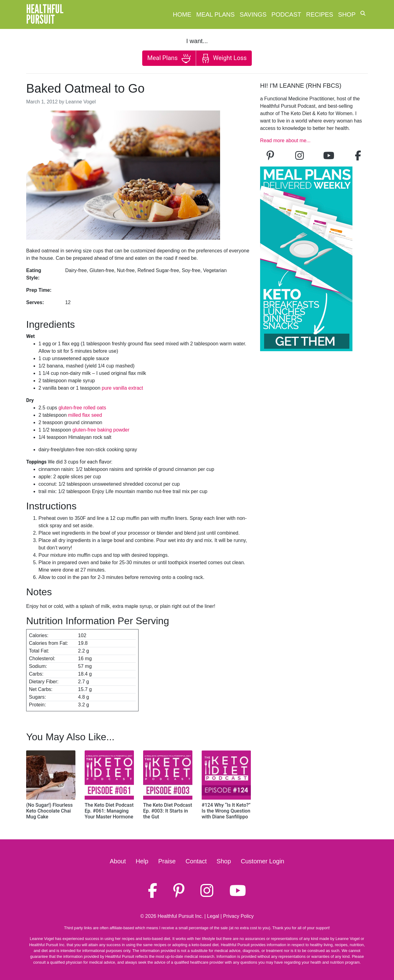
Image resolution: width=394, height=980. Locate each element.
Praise (167, 861)
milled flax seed (85, 415)
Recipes (320, 14)
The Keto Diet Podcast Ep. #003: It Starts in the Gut (168, 811)
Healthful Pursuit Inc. (180, 916)
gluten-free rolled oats (82, 408)
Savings (253, 14)
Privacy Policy (239, 916)
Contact (196, 861)
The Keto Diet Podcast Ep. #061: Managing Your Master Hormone (109, 811)
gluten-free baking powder (101, 430)
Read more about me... (285, 141)
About (118, 861)
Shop (347, 14)
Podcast (286, 14)
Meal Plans (216, 14)
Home (182, 14)
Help (142, 861)
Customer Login (262, 861)
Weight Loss (224, 58)
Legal (213, 916)
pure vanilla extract (122, 388)
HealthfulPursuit (45, 14)
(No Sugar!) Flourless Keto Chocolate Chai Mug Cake (49, 811)
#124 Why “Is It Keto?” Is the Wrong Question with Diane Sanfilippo (226, 811)
